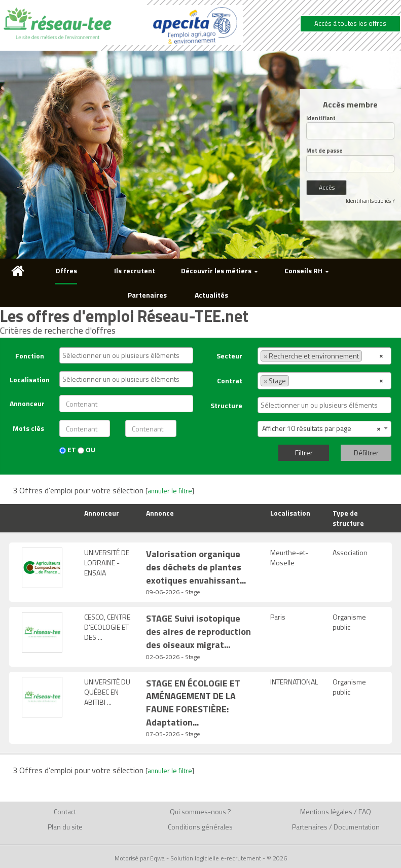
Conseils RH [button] (307, 270)
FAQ (365, 811)
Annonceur (27, 403)
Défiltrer (366, 453)
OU (86, 450)
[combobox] (126, 355)
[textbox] (128, 355)
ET (68, 450)
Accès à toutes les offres (350, 23)
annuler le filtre (170, 491)
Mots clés (28, 428)
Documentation (357, 827)
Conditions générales (200, 827)
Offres (66, 270)
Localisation (30, 379)
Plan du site (65, 827)
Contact (65, 811)
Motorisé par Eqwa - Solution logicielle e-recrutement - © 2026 (201, 858)
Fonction (30, 356)
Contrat (230, 381)
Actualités (211, 295)
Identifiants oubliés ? (370, 201)
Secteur (229, 356)
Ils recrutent (135, 270)
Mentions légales (326, 811)
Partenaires (147, 295)
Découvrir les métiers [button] (220, 270)
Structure (226, 405)
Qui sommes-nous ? (200, 811)
